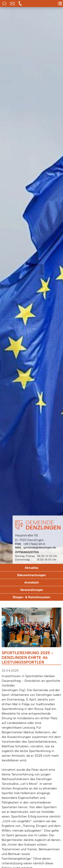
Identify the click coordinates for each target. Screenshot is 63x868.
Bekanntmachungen (32, 575)
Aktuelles (32, 568)
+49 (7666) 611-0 (34, 544)
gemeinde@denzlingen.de (40, 547)
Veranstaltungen (32, 590)
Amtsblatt (32, 582)
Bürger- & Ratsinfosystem (32, 597)
